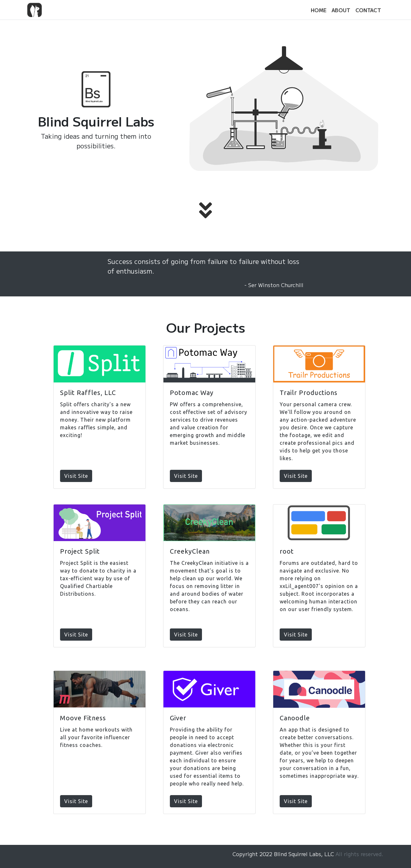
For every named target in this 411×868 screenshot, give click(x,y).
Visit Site (76, 476)
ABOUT (341, 10)
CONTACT (368, 10)
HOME (319, 10)
